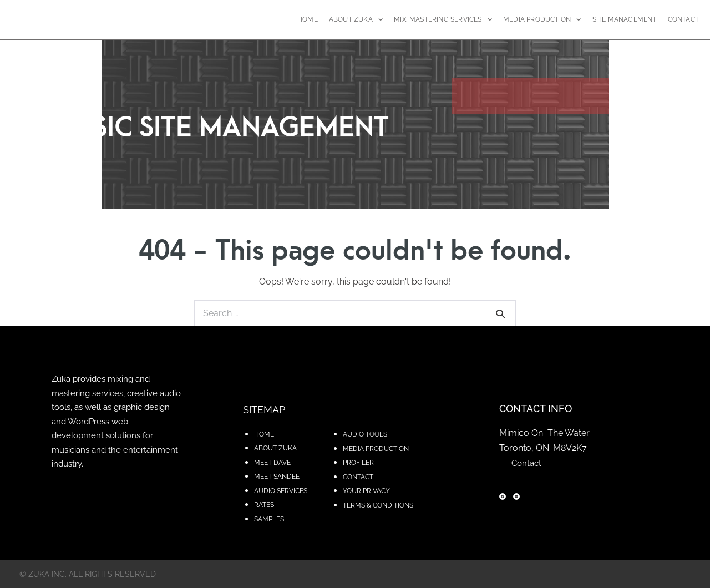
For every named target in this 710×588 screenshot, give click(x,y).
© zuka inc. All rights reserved (88, 574)
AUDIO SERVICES (281, 491)
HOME (308, 19)
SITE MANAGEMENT (625, 19)
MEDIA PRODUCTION (542, 19)
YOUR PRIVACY (366, 491)
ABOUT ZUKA (356, 19)
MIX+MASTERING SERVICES (443, 19)
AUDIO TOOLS (365, 434)
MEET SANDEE (277, 477)
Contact (526, 463)
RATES (264, 505)
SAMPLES (269, 519)
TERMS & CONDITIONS (378, 505)
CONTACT (683, 19)
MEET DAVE (272, 463)
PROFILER (358, 463)
